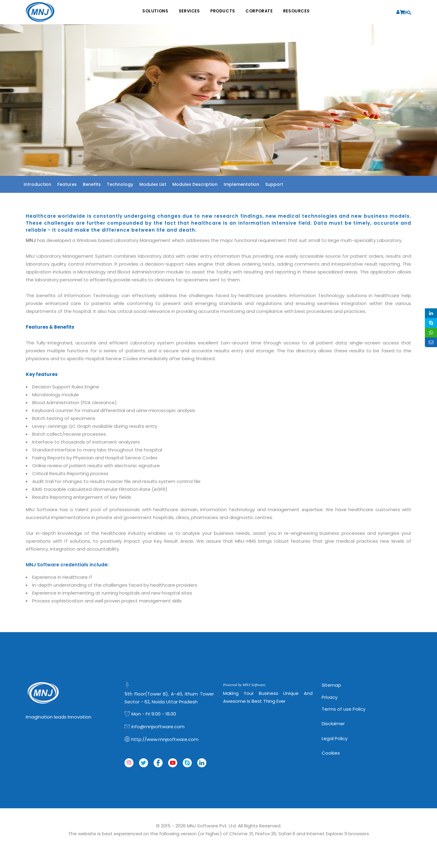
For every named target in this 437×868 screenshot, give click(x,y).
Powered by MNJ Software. (245, 685)
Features (67, 184)
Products (223, 12)
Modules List (153, 184)
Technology (120, 184)
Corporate (263, 12)
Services (186, 12)
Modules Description (195, 184)
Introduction (37, 184)
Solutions (149, 12)
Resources (303, 12)
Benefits (92, 184)
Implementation (241, 184)
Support (274, 184)
